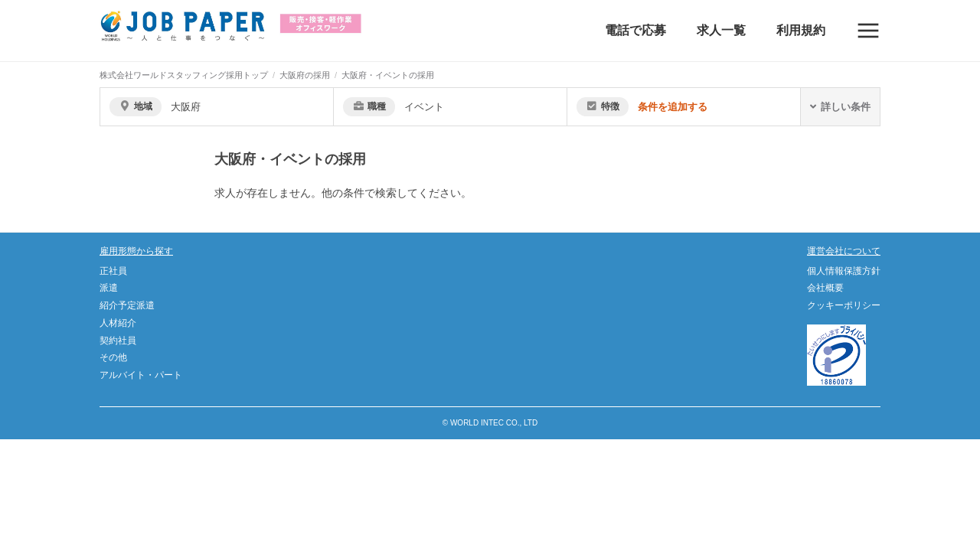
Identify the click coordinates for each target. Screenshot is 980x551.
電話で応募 (635, 30)
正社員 (113, 271)
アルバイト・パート (141, 375)
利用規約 (801, 30)
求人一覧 (721, 30)
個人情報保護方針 (844, 271)
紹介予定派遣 (127, 305)
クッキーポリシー (844, 305)
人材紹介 (118, 323)
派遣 (109, 288)
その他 (113, 357)
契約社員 (118, 341)
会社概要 (825, 288)
